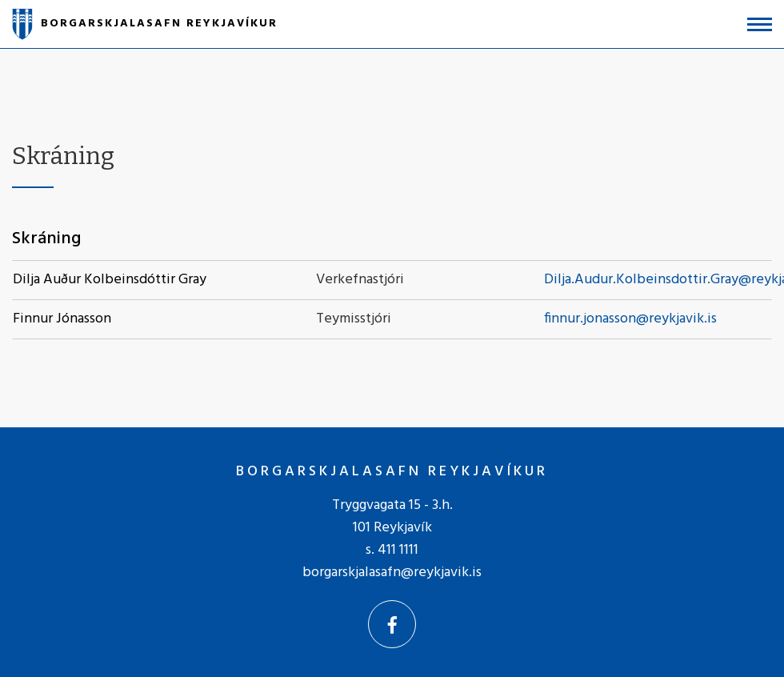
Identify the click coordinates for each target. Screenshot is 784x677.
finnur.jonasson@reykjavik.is (630, 319)
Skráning (46, 239)
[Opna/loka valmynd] (760, 24)
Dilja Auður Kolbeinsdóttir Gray (110, 280)
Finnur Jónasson (62, 319)
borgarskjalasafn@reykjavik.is (392, 573)
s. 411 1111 (392, 550)
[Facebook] (392, 624)
